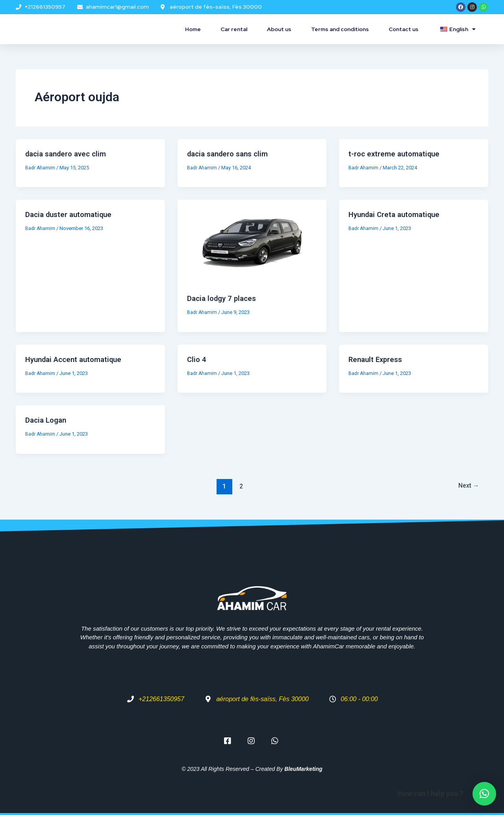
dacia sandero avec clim (69, 154)
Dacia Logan (47, 420)
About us (279, 29)
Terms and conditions (340, 29)
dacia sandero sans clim (231, 154)
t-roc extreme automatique (397, 154)
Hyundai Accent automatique (77, 359)
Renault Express (377, 359)
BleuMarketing (303, 769)
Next (467, 486)
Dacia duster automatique (72, 214)
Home (193, 29)
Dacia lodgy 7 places (224, 298)
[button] (484, 794)
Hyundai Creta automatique (397, 214)
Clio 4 (197, 359)
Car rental (234, 29)
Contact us (404, 29)
